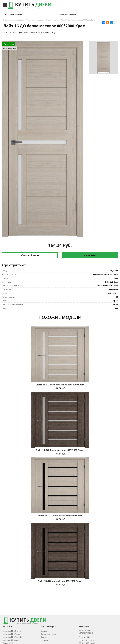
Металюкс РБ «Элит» (11, 640)
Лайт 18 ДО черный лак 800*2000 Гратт (60, 581)
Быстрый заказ (30, 255)
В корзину (90, 255)
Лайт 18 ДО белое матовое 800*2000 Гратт (60, 450)
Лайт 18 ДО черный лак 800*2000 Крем (60, 516)
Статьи (44, 637)
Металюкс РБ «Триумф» (12, 637)
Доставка (45, 631)
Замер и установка (49, 634)
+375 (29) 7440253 (12, 15)
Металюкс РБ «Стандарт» (13, 631)
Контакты (45, 640)
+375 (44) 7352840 (68, 14)
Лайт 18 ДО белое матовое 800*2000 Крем (60, 385)
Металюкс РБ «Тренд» (12, 634)
